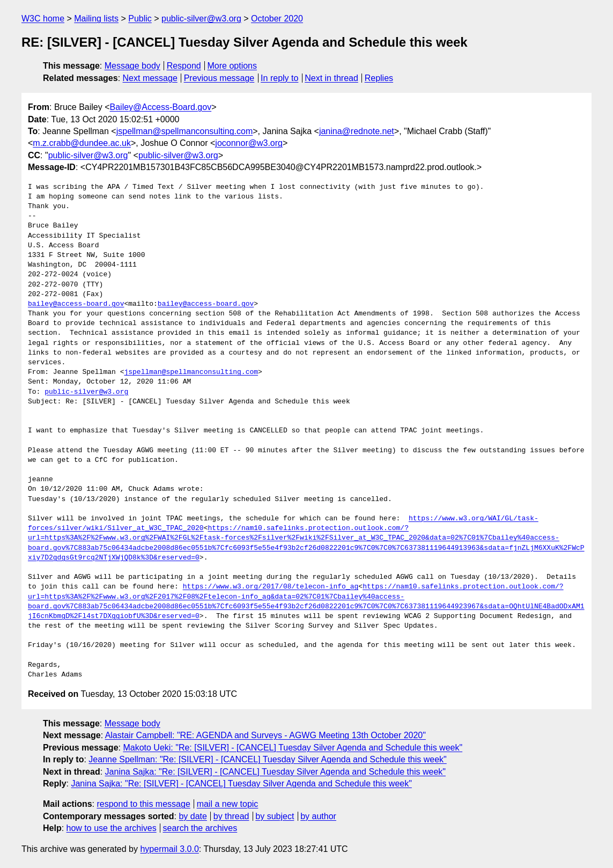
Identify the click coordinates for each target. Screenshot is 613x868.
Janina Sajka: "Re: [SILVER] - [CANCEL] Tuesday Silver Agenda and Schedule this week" (275, 772)
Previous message (219, 78)
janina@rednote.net (357, 131)
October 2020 (277, 19)
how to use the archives (112, 828)
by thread (231, 816)
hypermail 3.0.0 (169, 849)
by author (318, 816)
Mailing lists (96, 19)
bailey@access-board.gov (76, 304)
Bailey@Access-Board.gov (161, 107)
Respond (184, 66)
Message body (132, 66)
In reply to (279, 78)
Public (140, 19)
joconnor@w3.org (249, 143)
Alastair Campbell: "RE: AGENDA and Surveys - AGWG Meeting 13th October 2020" (265, 735)
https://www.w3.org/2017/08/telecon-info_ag (271, 587)
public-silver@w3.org (201, 19)
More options (232, 66)
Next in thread (331, 78)
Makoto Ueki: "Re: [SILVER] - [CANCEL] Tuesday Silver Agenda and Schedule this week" (293, 748)
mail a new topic (228, 804)
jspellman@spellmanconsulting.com (185, 131)
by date (193, 816)
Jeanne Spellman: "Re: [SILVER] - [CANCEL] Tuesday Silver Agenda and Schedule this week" (267, 759)
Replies (379, 78)
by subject (275, 816)
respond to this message (143, 804)
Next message (150, 78)
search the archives (200, 828)
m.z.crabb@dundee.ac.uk (82, 143)
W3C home (43, 19)
